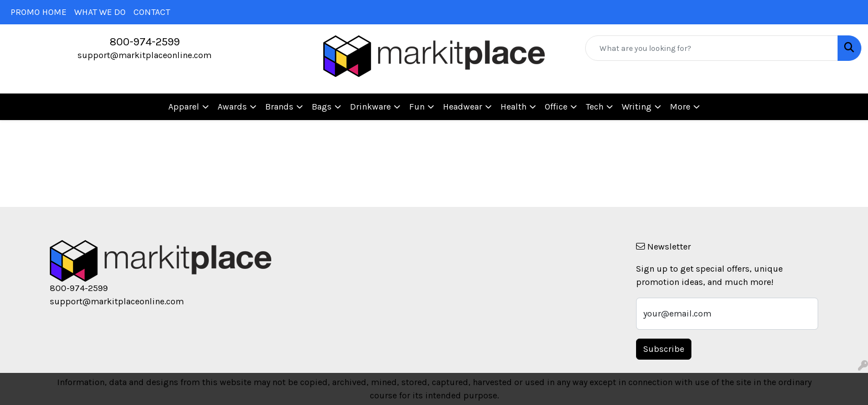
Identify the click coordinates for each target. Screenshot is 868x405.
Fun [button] (417, 107)
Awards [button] (232, 107)
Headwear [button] (463, 107)
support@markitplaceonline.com (144, 55)
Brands (279, 107)
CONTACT (152, 12)
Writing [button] (637, 107)
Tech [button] (595, 107)
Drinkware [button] (370, 107)
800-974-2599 (145, 42)
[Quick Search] (712, 48)
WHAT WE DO (100, 12)
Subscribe (664, 349)
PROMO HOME (38, 12)
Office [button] (556, 107)
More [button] (680, 107)
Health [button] (513, 107)
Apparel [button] (184, 107)
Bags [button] (322, 107)
